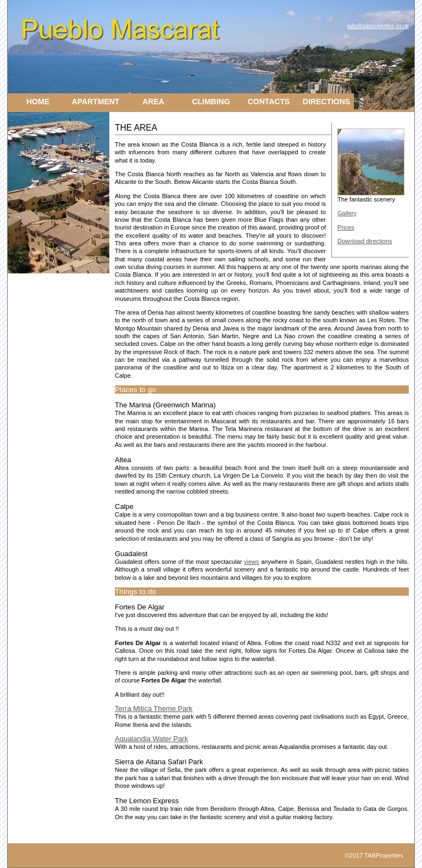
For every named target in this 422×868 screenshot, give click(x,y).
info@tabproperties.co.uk (378, 26)
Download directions (365, 241)
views (252, 562)
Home (38, 102)
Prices (346, 227)
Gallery (347, 213)
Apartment (96, 102)
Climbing (211, 102)
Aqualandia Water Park (151, 739)
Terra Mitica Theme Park (154, 709)
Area (153, 102)
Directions (326, 102)
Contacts (269, 102)
